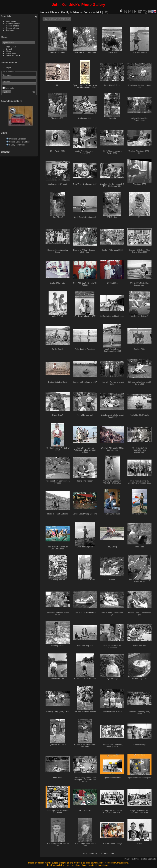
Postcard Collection (18, 139)
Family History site (17, 145)
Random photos (13, 24)
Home (44, 12)
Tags (8, 47)
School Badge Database (20, 142)
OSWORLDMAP (13, 55)
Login (9, 68)
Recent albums (13, 28)
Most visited (11, 21)
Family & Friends (71, 12)
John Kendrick (93, 12)
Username (7, 75)
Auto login (8, 88)
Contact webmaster (149, 859)
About (9, 51)
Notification (11, 53)
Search (9, 49)
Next (106, 854)
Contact (6, 152)
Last (112, 854)
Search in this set (59, 19)
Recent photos (13, 26)
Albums (54, 12)
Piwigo (137, 859)
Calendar (10, 30)
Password (7, 81)
